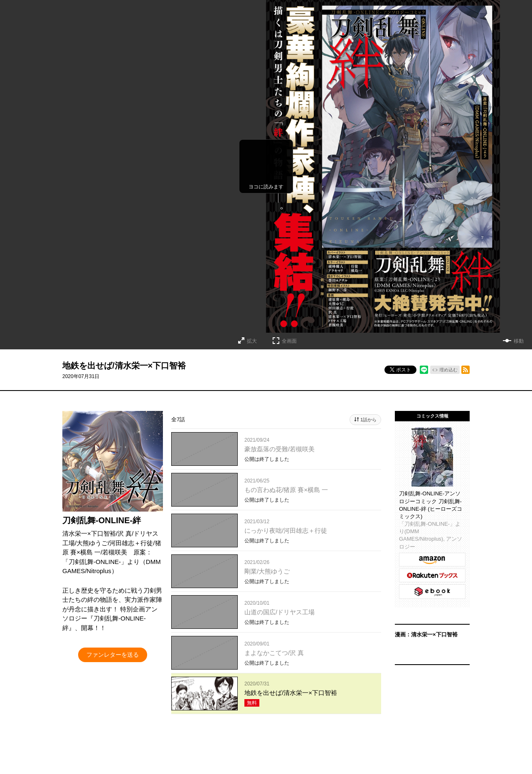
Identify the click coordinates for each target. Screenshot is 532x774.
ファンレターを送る (113, 655)
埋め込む (448, 370)
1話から (368, 420)
